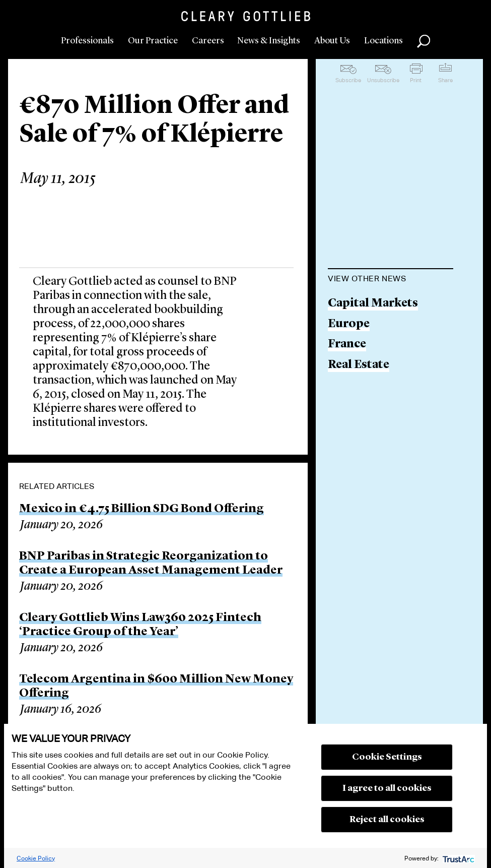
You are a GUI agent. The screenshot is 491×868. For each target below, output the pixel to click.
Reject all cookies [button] (387, 820)
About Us (332, 41)
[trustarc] (458, 858)
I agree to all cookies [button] (387, 788)
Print (416, 80)
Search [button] (424, 41)
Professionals (87, 41)
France (347, 345)
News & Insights (269, 41)
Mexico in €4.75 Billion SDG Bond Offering (142, 509)
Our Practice (153, 41)
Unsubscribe (383, 80)
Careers (208, 41)
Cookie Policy (36, 858)
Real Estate (359, 365)
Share (445, 80)
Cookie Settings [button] (387, 757)
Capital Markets (373, 304)
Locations (383, 41)
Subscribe (348, 80)
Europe (349, 324)
